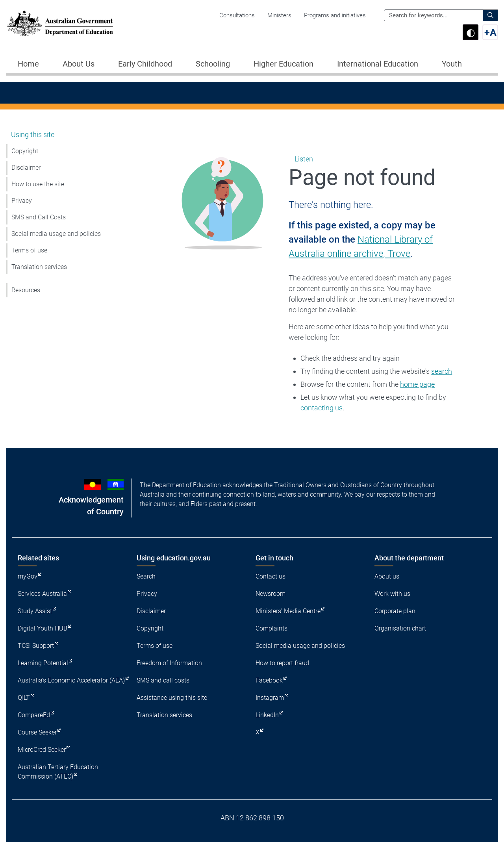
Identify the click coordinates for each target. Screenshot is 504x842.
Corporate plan (395, 611)
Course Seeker (37, 732)
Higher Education (283, 64)
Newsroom (271, 594)
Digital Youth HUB (43, 628)
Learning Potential (43, 663)
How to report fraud (282, 663)
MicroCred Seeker (42, 750)
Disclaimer (26, 168)
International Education (378, 64)
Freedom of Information (169, 663)
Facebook (269, 680)
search (442, 371)
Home (28, 64)
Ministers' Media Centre (288, 611)
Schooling (213, 64)
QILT (24, 698)
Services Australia (42, 594)
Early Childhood (145, 64)
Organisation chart (400, 628)
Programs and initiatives (335, 15)
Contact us (271, 576)
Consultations (237, 15)
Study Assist (35, 611)
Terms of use (29, 250)
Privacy (22, 201)
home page (417, 384)
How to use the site (38, 184)
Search (146, 576)
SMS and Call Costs (39, 217)
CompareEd (34, 715)
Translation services (39, 267)
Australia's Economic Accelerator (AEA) (71, 680)
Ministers (279, 15)
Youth (452, 64)
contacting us (321, 408)
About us (387, 576)
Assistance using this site (172, 698)
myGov (28, 576)
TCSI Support (36, 646)
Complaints (271, 628)
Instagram (270, 698)
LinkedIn (267, 715)
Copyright (25, 151)
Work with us (392, 594)
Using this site (33, 134)
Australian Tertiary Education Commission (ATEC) (58, 772)
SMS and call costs (163, 680)
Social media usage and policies (56, 234)
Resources (26, 290)
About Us (79, 64)
